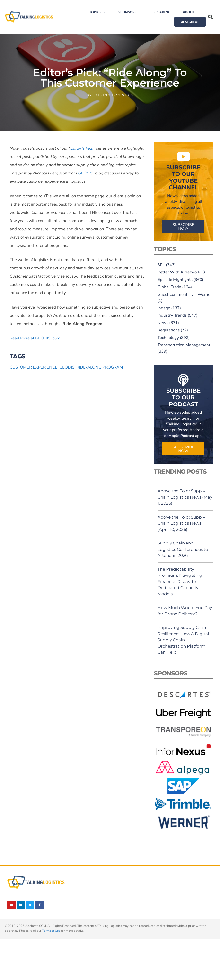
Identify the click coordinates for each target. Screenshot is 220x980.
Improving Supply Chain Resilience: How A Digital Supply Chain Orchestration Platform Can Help (183, 640)
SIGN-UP (192, 22)
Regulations (169, 330)
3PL (161, 265)
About (191, 12)
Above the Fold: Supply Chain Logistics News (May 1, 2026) (185, 497)
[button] (211, 17)
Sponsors (130, 12)
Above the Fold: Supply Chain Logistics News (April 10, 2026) (181, 523)
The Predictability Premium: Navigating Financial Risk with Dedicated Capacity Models (180, 582)
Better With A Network (179, 272)
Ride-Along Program (100, 367)
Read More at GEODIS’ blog (35, 338)
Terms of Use (51, 931)
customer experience (34, 367)
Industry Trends (172, 315)
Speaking (162, 12)
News (163, 323)
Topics (98, 12)
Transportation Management (184, 345)
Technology (168, 338)
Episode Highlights (175, 280)
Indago (164, 308)
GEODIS (67, 367)
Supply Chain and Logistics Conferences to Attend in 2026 (183, 549)
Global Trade (169, 287)
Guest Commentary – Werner (185, 294)
